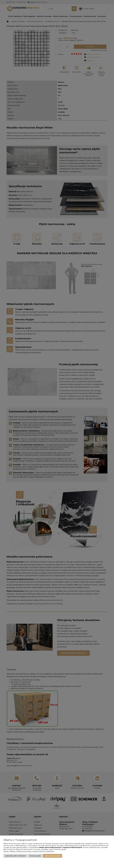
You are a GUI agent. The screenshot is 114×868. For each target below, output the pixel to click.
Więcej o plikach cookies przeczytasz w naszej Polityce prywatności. (29, 851)
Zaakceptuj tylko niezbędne (15, 856)
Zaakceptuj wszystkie (52, 856)
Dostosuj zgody (35, 856)
